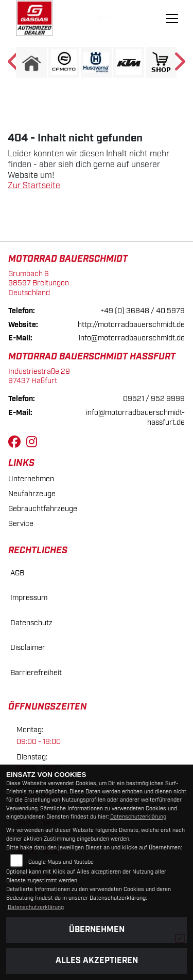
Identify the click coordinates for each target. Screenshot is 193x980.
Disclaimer (28, 648)
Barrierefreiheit (36, 673)
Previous (14, 65)
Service (21, 524)
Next (179, 65)
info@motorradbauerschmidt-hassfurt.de (135, 418)
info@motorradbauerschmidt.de (132, 338)
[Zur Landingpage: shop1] (161, 62)
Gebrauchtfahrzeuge (43, 509)
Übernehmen (97, 930)
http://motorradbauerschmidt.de (131, 325)
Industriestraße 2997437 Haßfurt (39, 376)
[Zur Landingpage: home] (31, 62)
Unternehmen (31, 479)
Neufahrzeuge (32, 494)
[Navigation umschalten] (172, 19)
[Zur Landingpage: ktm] (129, 62)
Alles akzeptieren (97, 961)
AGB (17, 573)
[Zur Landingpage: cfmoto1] (64, 62)
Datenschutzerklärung (138, 817)
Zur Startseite (34, 186)
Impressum (29, 598)
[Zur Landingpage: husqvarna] (96, 62)
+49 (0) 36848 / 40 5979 (143, 311)
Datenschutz (31, 623)
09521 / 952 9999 (154, 399)
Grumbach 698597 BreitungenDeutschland (39, 283)
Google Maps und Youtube (61, 862)
